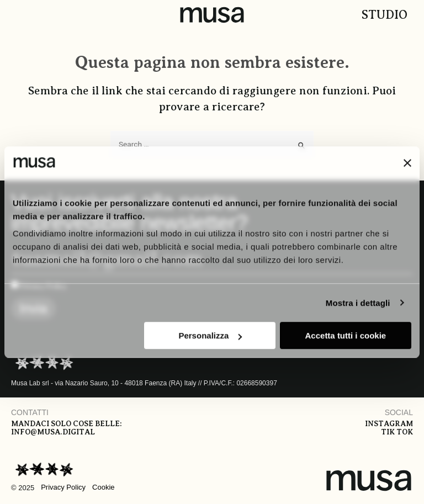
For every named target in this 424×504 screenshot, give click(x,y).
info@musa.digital (53, 432)
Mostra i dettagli (358, 303)
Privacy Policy (63, 487)
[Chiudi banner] (407, 163)
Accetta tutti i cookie (346, 335)
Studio (385, 15)
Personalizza (210, 335)
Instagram (389, 424)
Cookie (103, 487)
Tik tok (397, 432)
